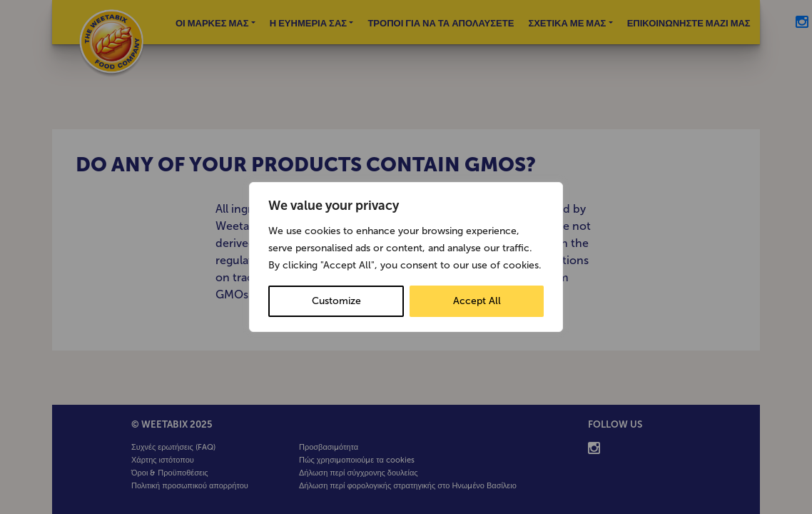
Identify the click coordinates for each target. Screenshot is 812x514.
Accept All (477, 301)
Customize (336, 301)
